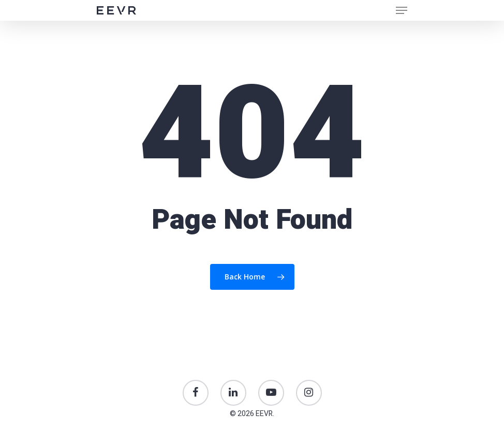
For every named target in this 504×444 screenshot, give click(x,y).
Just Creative (252, 442)
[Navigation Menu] (402, 10)
